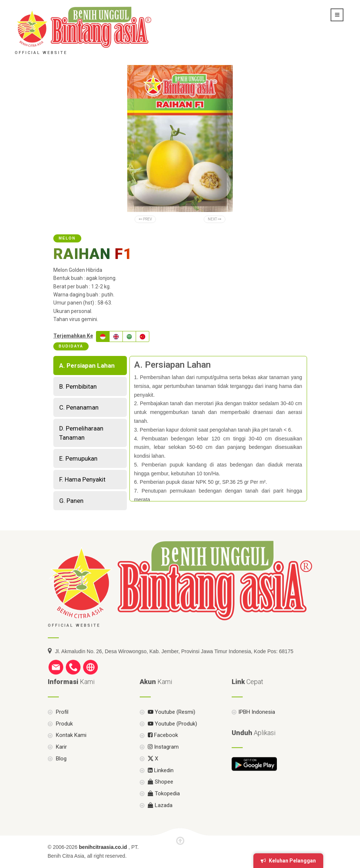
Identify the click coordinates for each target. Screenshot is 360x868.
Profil (61, 731)
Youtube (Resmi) (171, 731)
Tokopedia (163, 813)
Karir (61, 766)
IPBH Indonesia (257, 731)
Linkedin (160, 789)
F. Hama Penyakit (82, 479)
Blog (60, 777)
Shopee (160, 801)
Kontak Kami (70, 754)
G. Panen (71, 501)
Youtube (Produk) (172, 742)
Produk (64, 742)
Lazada (159, 824)
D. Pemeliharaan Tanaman (81, 433)
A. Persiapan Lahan (87, 365)
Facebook (162, 754)
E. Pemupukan (78, 458)
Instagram (163, 766)
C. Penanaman (79, 407)
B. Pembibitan (78, 386)
